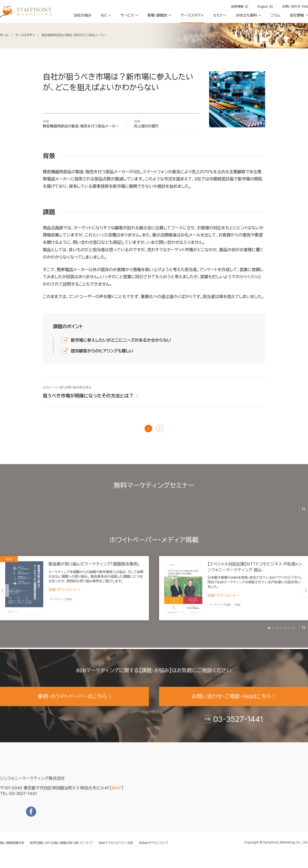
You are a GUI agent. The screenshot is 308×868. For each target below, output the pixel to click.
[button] (106, 17)
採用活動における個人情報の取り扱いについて (61, 849)
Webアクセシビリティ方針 (116, 849)
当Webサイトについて (153, 849)
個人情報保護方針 (12, 849)
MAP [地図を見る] (117, 794)
